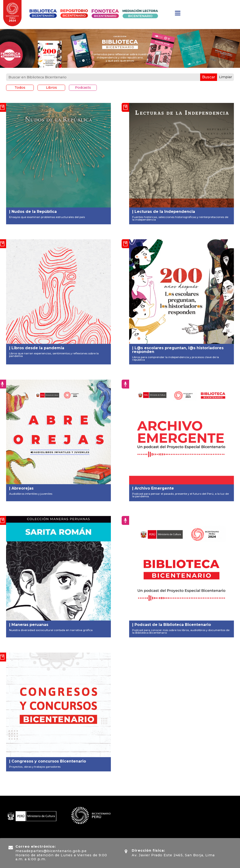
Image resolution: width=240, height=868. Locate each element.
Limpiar (225, 77)
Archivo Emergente (154, 488)
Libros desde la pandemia (38, 348)
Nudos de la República (34, 212)
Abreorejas (22, 488)
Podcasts (83, 87)
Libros (51, 87)
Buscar (209, 77)
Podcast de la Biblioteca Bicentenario (173, 625)
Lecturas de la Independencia (165, 212)
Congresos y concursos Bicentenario (49, 761)
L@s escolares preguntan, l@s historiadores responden (178, 350)
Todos (20, 87)
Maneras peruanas (30, 625)
